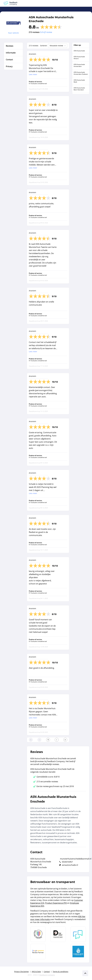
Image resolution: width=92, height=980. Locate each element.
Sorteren (44, 46)
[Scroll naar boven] (85, 973)
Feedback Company (47, 975)
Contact (47, 972)
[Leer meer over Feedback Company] (78, 934)
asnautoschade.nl (70, 865)
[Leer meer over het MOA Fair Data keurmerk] (58, 934)
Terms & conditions (60, 972)
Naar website (13, 33)
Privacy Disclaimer (22, 972)
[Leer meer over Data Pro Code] (38, 934)
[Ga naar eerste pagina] (31, 740)
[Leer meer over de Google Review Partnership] (38, 952)
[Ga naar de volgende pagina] (57, 740)
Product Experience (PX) (56, 903)
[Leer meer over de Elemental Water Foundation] (78, 952)
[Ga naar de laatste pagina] (65, 740)
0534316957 (67, 862)
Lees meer (33, 74)
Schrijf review (46, 32)
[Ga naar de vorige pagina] (39, 740)
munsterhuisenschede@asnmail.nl (76, 859)
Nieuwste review (58, 46)
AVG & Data (36, 972)
